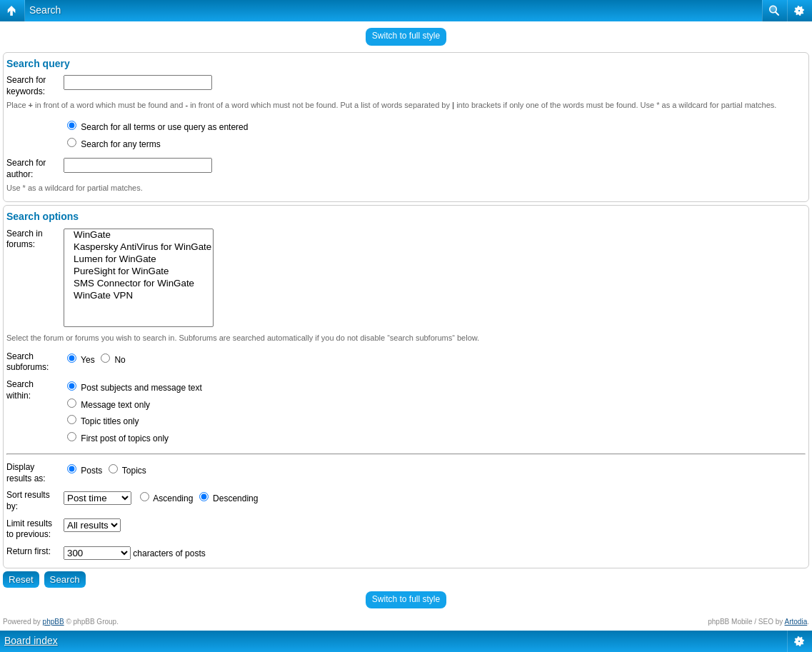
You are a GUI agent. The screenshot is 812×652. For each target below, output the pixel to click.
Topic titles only (103, 421)
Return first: (29, 551)
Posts (85, 471)
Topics (127, 471)
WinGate (139, 235)
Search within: (20, 390)
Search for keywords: (26, 86)
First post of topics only (118, 438)
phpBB (54, 622)
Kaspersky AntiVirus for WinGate (139, 247)
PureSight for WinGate (139, 272)
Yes (81, 360)
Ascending (167, 498)
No (113, 360)
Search (45, 10)
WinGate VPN (139, 296)
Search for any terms (114, 144)
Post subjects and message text (135, 388)
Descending (229, 498)
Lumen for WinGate (139, 260)
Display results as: (26, 473)
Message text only (109, 405)
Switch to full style (406, 36)
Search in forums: (25, 239)
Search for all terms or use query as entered (157, 127)
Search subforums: (27, 362)
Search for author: (26, 169)
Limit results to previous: (29, 529)
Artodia (796, 622)
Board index (31, 641)
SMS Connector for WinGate (139, 284)
